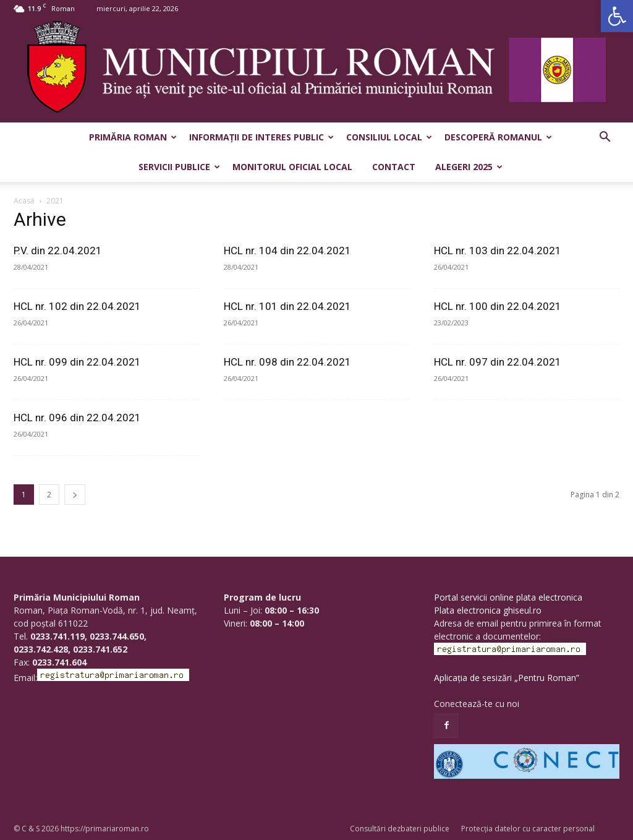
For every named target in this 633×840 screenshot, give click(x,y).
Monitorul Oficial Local (292, 167)
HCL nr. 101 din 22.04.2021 (287, 306)
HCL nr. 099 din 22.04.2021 (77, 362)
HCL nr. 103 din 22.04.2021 (498, 251)
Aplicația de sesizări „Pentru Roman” (507, 678)
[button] (617, 16)
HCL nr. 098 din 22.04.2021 (287, 362)
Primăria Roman (133, 137)
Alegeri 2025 (469, 167)
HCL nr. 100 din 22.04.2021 (498, 306)
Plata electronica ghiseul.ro (488, 610)
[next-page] (75, 495)
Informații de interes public (261, 137)
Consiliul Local (389, 137)
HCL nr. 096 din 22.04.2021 (77, 418)
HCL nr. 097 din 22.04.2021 (498, 362)
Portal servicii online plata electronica (508, 597)
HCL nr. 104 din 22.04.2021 (287, 251)
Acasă (24, 201)
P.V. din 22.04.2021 (58, 251)
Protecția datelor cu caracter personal (528, 829)
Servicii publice (179, 167)
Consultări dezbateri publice (400, 829)
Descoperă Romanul (498, 137)
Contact (394, 167)
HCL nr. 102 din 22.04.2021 (77, 306)
